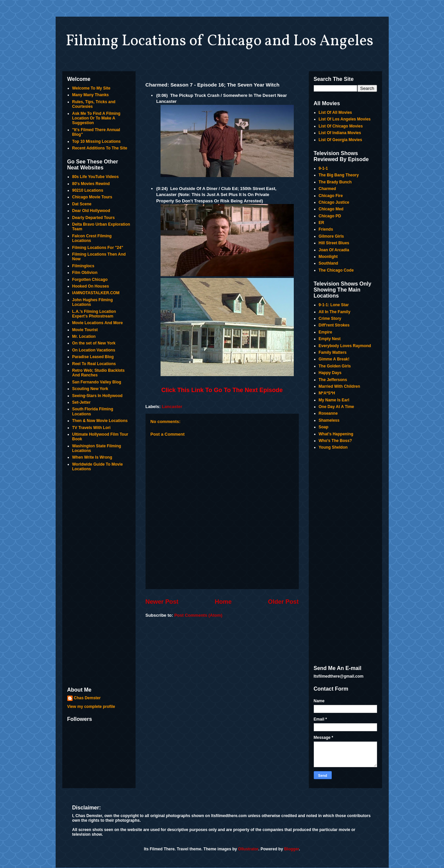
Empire (326, 332)
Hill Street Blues (334, 243)
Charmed (327, 189)
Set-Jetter (81, 402)
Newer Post (162, 602)
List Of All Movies (335, 112)
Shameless (329, 420)
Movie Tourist (85, 330)
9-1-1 (323, 168)
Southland (329, 263)
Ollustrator (248, 849)
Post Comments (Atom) (198, 615)
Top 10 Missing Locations (97, 141)
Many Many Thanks (91, 95)
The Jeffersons (333, 380)
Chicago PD (330, 216)
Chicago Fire (331, 196)
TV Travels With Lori (91, 428)
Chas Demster (87, 698)
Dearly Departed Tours (94, 218)
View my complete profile (91, 707)
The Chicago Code (336, 270)
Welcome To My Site (91, 88)
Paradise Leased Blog (93, 357)
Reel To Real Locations (94, 364)
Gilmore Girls (331, 236)
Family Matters (333, 352)
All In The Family (335, 312)
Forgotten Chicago (90, 280)
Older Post (283, 602)
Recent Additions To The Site (100, 148)
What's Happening (336, 434)
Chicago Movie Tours (92, 197)
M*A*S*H (327, 393)
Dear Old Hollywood (91, 211)
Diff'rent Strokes (334, 325)
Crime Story (330, 319)
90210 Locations (88, 190)
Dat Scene (82, 204)
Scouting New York (90, 389)
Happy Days (330, 373)
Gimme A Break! (334, 359)
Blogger (292, 849)
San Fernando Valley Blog (97, 382)
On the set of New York (94, 343)
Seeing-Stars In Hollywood (97, 396)
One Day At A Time (336, 407)
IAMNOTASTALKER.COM (96, 293)
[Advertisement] (99, 580)
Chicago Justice (334, 202)
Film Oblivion (85, 273)
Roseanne (328, 413)
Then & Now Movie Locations (100, 421)
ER (322, 223)
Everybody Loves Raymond (345, 346)
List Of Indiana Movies (340, 133)
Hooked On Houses (91, 286)
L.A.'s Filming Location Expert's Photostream (94, 314)
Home (223, 602)
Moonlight (328, 257)
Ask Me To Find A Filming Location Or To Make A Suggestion (96, 118)
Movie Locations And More (98, 323)
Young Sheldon (333, 447)
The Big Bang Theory (339, 175)
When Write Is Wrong (92, 457)
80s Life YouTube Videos (96, 177)
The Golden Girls (335, 366)
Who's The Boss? (335, 441)
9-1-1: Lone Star (334, 305)
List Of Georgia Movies (341, 140)
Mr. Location (84, 336)
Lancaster (172, 407)
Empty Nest (330, 339)
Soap (324, 427)
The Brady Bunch (335, 182)
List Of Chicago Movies (341, 126)
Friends (326, 229)
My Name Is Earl (334, 400)
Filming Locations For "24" (98, 248)
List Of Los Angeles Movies (345, 119)
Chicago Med (331, 209)
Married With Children (340, 386)
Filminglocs (83, 266)
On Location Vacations (94, 350)
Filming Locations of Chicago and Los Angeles (220, 41)
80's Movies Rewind (91, 184)
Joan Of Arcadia (334, 250)
